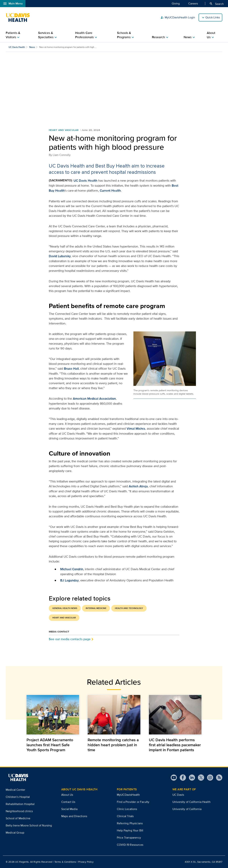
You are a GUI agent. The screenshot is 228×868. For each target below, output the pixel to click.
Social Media (69, 809)
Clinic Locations (127, 809)
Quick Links (213, 17)
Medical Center (15, 790)
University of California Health (191, 802)
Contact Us (68, 802)
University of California (187, 809)
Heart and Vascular (64, 130)
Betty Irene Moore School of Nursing (29, 825)
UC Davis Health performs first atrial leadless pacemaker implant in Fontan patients (175, 745)
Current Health (110, 191)
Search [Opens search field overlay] (217, 4)
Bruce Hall (71, 369)
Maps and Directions (74, 816)
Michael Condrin (72, 569)
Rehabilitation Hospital (20, 804)
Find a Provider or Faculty (133, 802)
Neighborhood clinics (19, 811)
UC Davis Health (17, 47)
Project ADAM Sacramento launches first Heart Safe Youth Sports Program (50, 745)
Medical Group (15, 833)
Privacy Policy (86, 862)
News (32, 47)
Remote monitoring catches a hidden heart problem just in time (113, 745)
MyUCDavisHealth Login (178, 17)
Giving (176, 3)
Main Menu (13, 4)
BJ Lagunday (69, 580)
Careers (193, 3)
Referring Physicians (130, 823)
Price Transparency (129, 838)
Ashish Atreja (138, 486)
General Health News (65, 608)
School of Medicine (18, 818)
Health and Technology (129, 608)
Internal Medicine (96, 608)
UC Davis (178, 795)
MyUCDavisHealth (128, 795)
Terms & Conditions (65, 862)
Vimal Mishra (136, 429)
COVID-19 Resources (130, 845)
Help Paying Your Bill (130, 830)
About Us (67, 795)
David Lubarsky (60, 256)
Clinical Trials (125, 816)
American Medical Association (94, 399)
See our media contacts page (70, 639)
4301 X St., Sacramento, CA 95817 (204, 862)
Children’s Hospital (18, 797)
